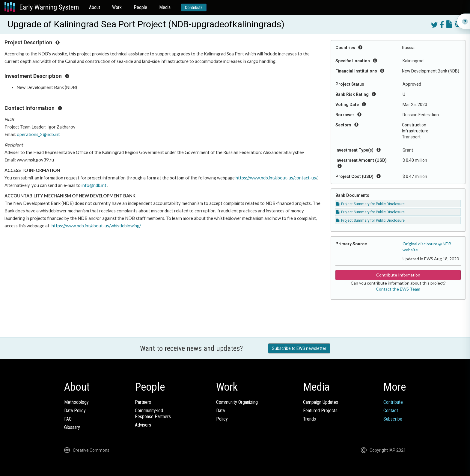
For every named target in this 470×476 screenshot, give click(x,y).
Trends (309, 419)
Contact (391, 411)
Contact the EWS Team (398, 289)
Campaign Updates (321, 402)
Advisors (143, 425)
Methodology (76, 402)
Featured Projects (320, 411)
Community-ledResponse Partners (153, 414)
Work (117, 7)
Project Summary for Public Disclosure (370, 204)
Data (220, 411)
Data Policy (75, 411)
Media (165, 7)
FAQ (68, 419)
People (140, 7)
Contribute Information (398, 275)
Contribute (194, 7)
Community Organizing (237, 402)
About (95, 7)
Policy (222, 419)
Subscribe (393, 419)
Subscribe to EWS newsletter (299, 348)
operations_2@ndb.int (38, 134)
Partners (143, 402)
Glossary (72, 427)
